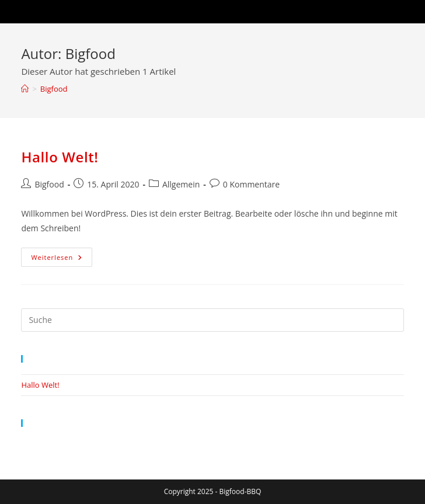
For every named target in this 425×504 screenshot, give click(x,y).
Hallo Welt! (60, 157)
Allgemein (181, 184)
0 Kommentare (251, 184)
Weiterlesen (62, 259)
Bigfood (54, 89)
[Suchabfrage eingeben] (212, 320)
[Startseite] (25, 89)
